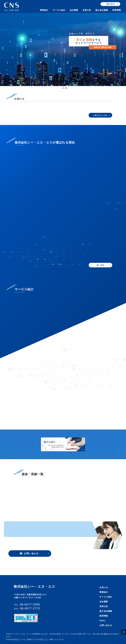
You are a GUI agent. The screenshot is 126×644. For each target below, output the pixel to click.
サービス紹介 (59, 10)
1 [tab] (61, 88)
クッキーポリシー (104, 634)
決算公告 (87, 10)
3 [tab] (66, 88)
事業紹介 (44, 10)
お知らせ (104, 604)
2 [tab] (64, 88)
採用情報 (117, 10)
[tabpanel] (63, 49)
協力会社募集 (102, 10)
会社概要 (74, 10)
